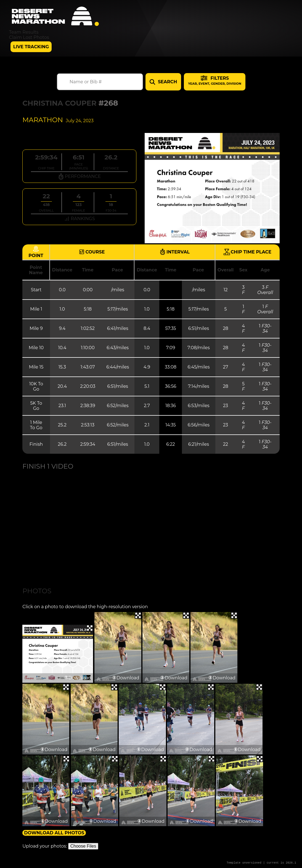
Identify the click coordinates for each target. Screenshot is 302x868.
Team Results (24, 32)
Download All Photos (54, 833)
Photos (37, 591)
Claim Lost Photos (29, 37)
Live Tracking (31, 47)
